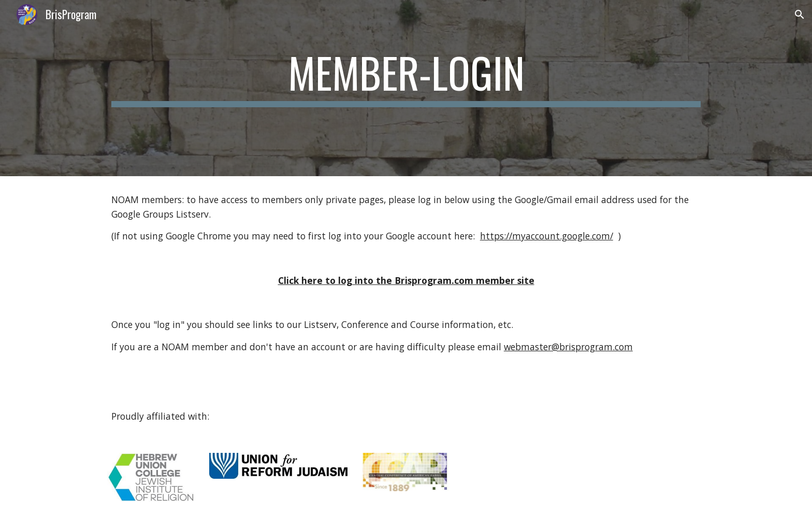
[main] (406, 88)
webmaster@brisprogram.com (568, 347)
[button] (800, 15)
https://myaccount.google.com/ (547, 236)
